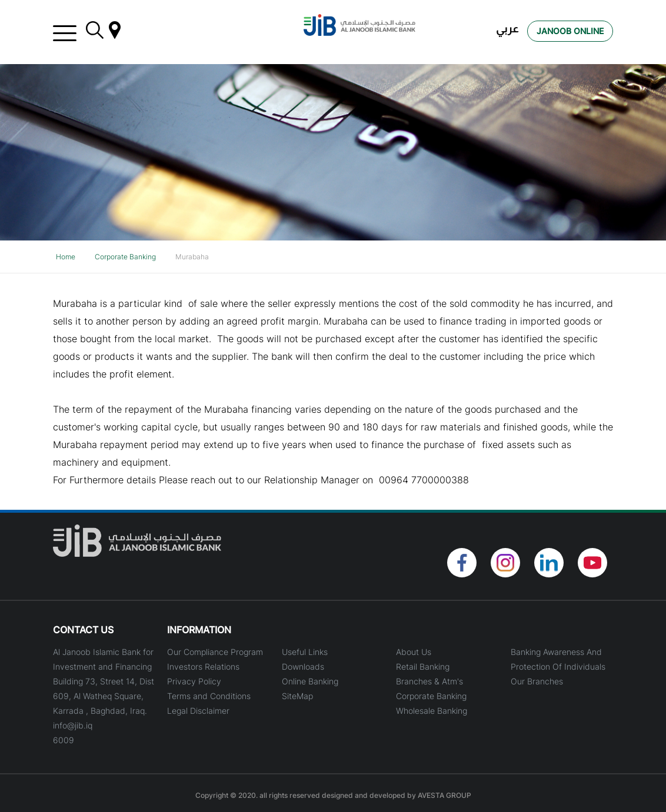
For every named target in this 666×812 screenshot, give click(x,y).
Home (66, 257)
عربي (507, 29)
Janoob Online (570, 31)
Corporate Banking (125, 257)
